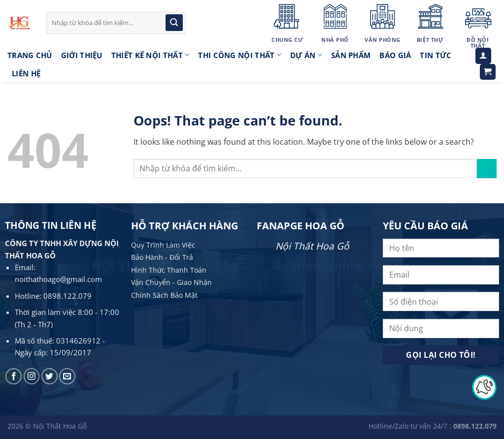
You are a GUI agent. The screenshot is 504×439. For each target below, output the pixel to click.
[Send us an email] (67, 376)
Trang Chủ (30, 55)
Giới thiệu (82, 55)
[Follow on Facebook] (14, 376)
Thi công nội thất (240, 55)
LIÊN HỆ (26, 73)
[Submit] (174, 23)
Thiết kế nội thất (151, 55)
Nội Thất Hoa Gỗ (312, 246)
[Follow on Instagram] (32, 376)
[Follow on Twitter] (50, 376)
